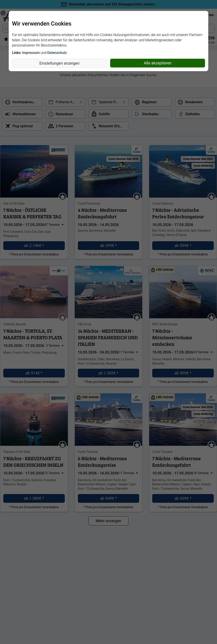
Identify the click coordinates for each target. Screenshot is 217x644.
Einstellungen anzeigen (60, 63)
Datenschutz (57, 53)
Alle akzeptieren (158, 63)
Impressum (31, 53)
